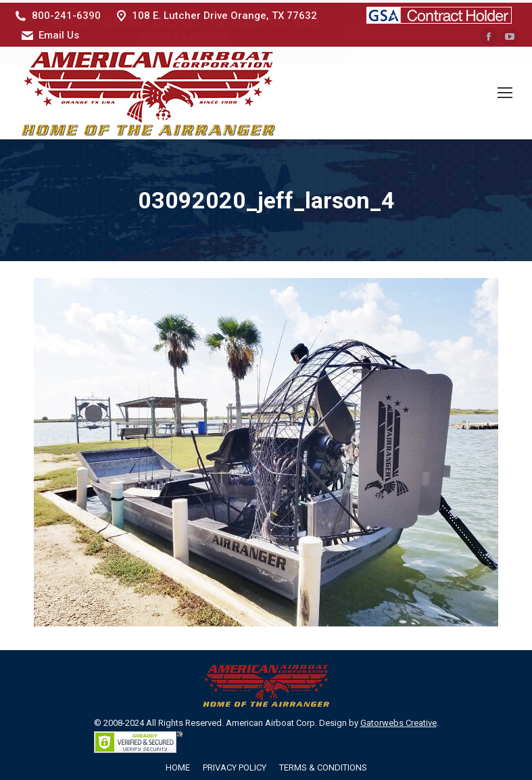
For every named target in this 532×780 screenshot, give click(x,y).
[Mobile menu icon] (505, 91)
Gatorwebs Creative (398, 720)
